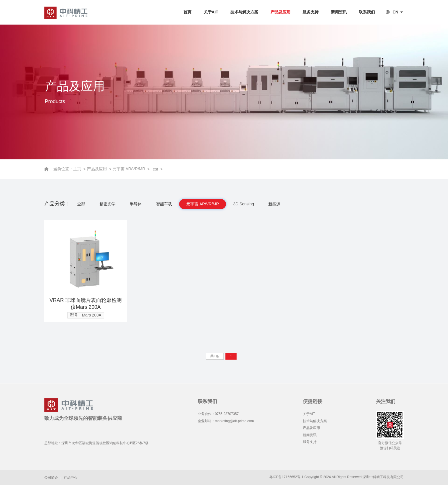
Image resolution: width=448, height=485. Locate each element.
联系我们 (367, 12)
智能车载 (164, 204)
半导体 (136, 204)
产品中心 (71, 478)
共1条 (215, 356)
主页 (78, 169)
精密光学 (107, 204)
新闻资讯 (339, 12)
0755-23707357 (227, 414)
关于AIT (211, 12)
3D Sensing (243, 204)
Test (155, 169)
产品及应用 (281, 12)
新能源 (274, 204)
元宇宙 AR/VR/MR (129, 169)
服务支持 (311, 12)
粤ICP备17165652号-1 (286, 477)
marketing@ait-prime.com (234, 421)
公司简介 (51, 478)
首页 (187, 12)
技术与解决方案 (244, 12)
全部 (81, 204)
